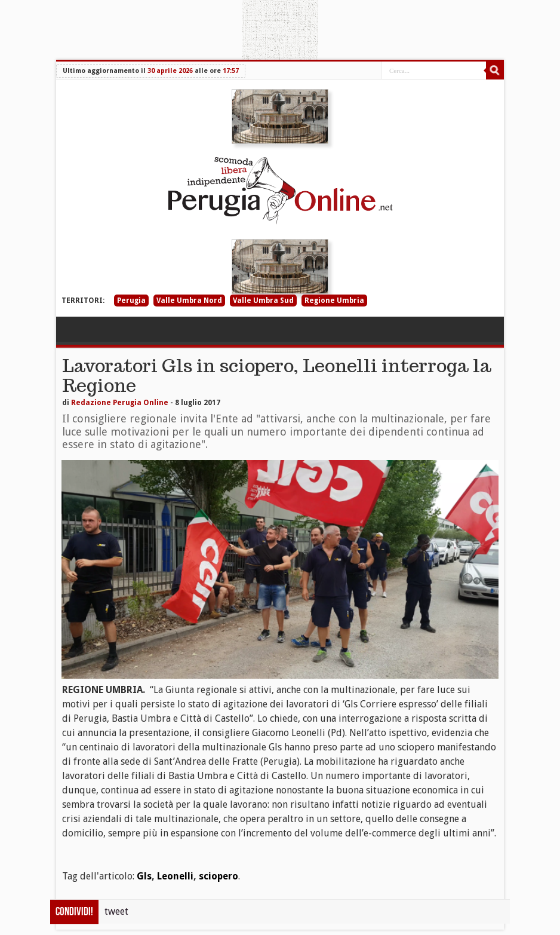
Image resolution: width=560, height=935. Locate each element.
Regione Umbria (334, 301)
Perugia (131, 301)
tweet (116, 911)
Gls (144, 876)
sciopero (219, 876)
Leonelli (175, 876)
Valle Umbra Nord (189, 301)
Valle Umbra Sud (263, 301)
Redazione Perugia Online (120, 403)
